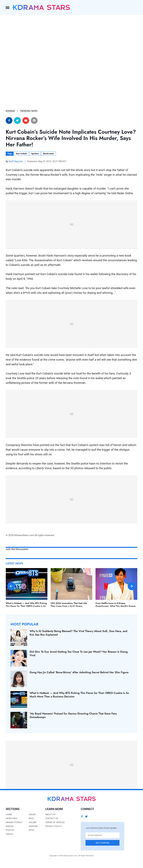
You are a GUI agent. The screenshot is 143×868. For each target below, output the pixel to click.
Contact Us (52, 818)
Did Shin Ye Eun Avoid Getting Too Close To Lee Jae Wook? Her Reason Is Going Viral (79, 653)
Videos (9, 834)
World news (49, 154)
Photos (10, 830)
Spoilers (35, 154)
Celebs (33, 822)
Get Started (103, 843)
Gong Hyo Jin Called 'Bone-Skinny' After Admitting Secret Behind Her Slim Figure (79, 672)
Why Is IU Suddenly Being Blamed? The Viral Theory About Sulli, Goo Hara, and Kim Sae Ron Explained (78, 633)
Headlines (11, 818)
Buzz (31, 818)
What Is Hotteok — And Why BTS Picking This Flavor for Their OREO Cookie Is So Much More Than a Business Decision (26, 606)
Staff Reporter (16, 161)
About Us (50, 814)
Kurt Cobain (22, 154)
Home (9, 814)
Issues (32, 814)
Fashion (33, 826)
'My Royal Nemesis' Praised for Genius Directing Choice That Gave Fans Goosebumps (73, 715)
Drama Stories (14, 822)
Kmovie (10, 826)
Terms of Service (55, 822)
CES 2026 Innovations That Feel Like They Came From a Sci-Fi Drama (69, 605)
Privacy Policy (53, 826)
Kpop (31, 830)
